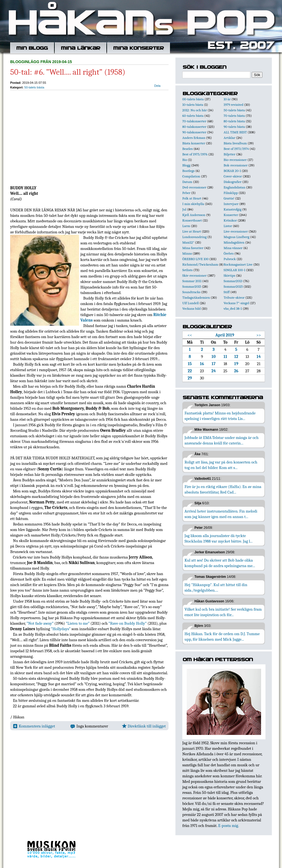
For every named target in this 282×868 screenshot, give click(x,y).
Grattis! (229, 198)
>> (259, 335)
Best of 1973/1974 (236, 149)
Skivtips (229, 275)
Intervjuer (231, 204)
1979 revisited (234, 105)
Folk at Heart (192, 198)
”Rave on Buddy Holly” (128, 623)
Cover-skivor (233, 176)
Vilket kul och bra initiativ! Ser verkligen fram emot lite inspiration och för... (223, 612)
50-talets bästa (34, 87)
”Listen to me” (78, 623)
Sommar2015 (192, 286)
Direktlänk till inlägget (144, 726)
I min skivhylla (193, 204)
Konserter (231, 215)
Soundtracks (191, 292)
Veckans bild (192, 308)
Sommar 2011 (192, 281)
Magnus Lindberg (237, 237)
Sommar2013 (233, 281)
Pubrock (230, 259)
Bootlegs (189, 171)
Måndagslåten (234, 242)
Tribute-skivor (234, 297)
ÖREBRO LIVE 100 (195, 259)
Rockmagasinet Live (238, 264)
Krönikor (230, 220)
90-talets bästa (234, 127)
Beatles (188, 149)
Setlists (187, 270)
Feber (186, 193)
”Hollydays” (61, 629)
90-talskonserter (194, 132)
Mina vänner (233, 248)
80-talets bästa (234, 121)
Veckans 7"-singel (236, 303)
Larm (186, 226)
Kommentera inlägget (34, 726)
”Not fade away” (40, 623)
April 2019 (225, 335)
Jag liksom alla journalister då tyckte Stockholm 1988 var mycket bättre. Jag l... (219, 538)
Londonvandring (194, 237)
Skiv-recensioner (194, 275)
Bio (185, 160)
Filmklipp (231, 193)
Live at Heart (192, 231)
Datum (187, 182)
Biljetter (230, 154)
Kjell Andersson (194, 215)
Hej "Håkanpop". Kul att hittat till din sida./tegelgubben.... (216, 587)
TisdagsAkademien (196, 297)
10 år (227, 99)
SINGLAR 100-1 (234, 270)
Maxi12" (188, 242)
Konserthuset (192, 220)
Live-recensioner (236, 231)
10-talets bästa (193, 105)
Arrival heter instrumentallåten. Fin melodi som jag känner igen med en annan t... (221, 514)
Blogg (186, 165)
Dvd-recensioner (194, 187)
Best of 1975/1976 (195, 154)
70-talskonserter (194, 121)
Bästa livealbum (235, 143)
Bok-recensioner (236, 165)
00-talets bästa (193, 99)
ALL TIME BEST (235, 132)
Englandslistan (234, 187)
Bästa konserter (194, 143)
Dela (157, 86)
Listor (228, 226)
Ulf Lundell (191, 303)
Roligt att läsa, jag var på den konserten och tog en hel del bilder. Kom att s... (221, 465)
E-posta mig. (228, 826)
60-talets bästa (193, 116)
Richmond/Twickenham (200, 264)
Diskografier (233, 182)
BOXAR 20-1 (232, 171)
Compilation (191, 176)
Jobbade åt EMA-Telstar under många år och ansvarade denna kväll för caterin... (222, 440)
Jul (184, 209)
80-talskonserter (194, 127)
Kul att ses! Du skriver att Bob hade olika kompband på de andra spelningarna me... (220, 563)
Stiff (227, 292)
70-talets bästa (234, 116)
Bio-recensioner (235, 160)
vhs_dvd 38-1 (233, 308)
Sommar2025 (233, 286)
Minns (187, 253)
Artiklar (229, 138)
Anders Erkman (194, 138)
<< (190, 335)
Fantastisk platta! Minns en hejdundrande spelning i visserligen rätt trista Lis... (220, 416)
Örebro (229, 253)
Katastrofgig (233, 209)
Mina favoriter (193, 248)
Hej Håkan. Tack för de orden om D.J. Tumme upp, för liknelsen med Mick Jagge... (222, 637)
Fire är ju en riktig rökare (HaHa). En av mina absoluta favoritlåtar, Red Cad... (223, 489)
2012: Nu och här (195, 110)
